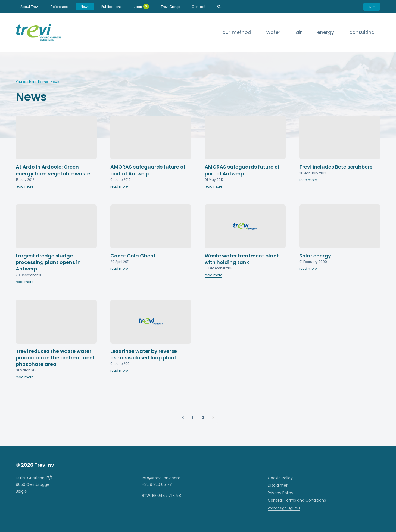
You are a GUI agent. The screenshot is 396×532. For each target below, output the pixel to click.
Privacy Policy (280, 493)
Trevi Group (170, 7)
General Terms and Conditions (297, 500)
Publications (112, 7)
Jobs (141, 6)
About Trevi (29, 7)
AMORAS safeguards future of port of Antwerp (148, 170)
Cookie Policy (280, 478)
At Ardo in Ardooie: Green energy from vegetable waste (53, 170)
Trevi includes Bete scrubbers (336, 167)
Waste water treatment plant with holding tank (242, 259)
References (60, 7)
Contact (199, 7)
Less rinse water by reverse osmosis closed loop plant (144, 354)
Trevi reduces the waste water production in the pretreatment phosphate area (55, 358)
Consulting (362, 32)
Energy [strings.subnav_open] (326, 32)
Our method (237, 32)
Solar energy (315, 256)
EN (372, 7)
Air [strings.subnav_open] (299, 32)
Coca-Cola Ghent (133, 256)
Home (43, 82)
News (85, 7)
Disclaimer (278, 485)
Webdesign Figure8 (284, 508)
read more (24, 186)
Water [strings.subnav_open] (273, 32)
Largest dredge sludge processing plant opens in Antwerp (48, 262)
